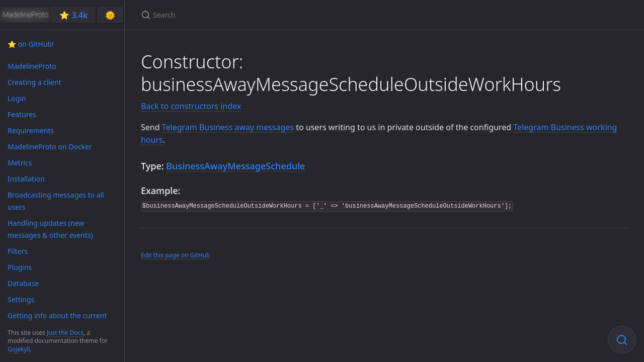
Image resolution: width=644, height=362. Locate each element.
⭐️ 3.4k (73, 15)
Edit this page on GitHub (175, 255)
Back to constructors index (191, 106)
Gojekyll (19, 349)
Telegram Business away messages (228, 127)
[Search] (260, 15)
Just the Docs (65, 333)
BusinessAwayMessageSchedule (235, 166)
